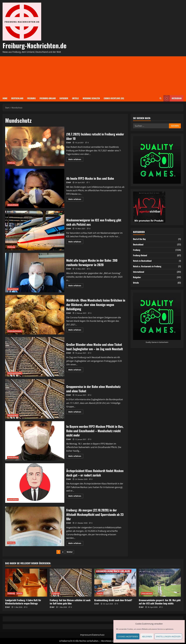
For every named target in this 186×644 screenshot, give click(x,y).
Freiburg (31, 98)
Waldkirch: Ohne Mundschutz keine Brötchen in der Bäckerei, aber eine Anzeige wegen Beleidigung (35, 315)
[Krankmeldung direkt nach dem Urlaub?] (115, 583)
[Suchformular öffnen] (160, 98)
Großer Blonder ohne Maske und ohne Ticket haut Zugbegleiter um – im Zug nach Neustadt (35, 357)
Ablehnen (147, 636)
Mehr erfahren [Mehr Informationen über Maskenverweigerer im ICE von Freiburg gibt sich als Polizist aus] (76, 242)
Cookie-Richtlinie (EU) (114, 98)
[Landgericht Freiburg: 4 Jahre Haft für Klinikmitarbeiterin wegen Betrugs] (26, 583)
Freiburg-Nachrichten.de (35, 45)
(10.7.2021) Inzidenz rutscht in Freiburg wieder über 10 (35, 146)
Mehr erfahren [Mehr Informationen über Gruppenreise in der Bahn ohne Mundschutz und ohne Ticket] (76, 412)
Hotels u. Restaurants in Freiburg (147, 266)
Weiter (70, 552)
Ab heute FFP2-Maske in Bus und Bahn (35, 188)
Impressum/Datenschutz (92, 635)
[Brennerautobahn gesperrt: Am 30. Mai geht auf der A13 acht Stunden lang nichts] (160, 583)
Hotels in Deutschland (142, 261)
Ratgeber (64, 98)
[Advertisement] (93, 76)
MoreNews (106, 641)
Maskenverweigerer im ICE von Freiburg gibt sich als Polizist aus (35, 231)
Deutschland (17, 98)
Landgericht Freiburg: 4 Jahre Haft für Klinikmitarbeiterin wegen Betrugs (23, 602)
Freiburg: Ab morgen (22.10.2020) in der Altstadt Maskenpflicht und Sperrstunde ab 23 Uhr (35, 526)
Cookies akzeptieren (128, 636)
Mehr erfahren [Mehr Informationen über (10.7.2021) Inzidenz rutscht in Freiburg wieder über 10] (76, 160)
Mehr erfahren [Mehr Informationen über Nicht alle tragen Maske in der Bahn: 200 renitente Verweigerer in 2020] (76, 286)
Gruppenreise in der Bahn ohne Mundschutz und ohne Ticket (35, 399)
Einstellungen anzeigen (168, 636)
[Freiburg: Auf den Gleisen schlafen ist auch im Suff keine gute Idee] (71, 583)
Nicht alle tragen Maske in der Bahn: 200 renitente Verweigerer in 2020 (35, 273)
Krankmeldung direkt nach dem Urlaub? (113, 600)
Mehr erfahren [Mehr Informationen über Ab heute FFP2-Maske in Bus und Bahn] (76, 200)
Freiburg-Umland (48, 98)
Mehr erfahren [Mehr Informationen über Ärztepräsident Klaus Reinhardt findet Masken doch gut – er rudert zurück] (76, 496)
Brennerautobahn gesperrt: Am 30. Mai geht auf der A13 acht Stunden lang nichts (160, 602)
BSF (70, 143)
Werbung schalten (91, 98)
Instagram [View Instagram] (172, 98)
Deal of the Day (139, 239)
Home (5, 98)
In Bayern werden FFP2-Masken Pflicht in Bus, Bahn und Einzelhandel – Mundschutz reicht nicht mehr (35, 441)
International (139, 272)
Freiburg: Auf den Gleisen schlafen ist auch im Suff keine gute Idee (70, 602)
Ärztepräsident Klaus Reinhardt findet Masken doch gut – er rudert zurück (35, 483)
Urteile (75, 98)
